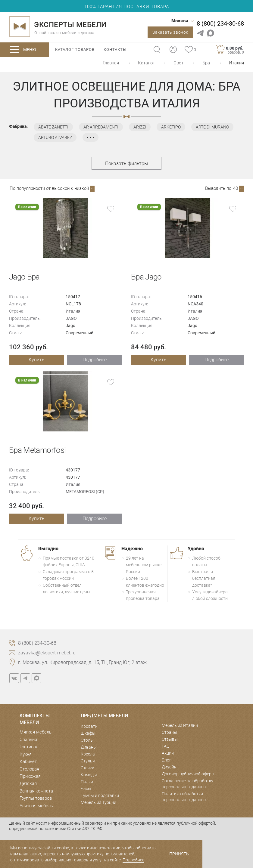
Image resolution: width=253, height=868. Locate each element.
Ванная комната (36, 791)
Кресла (88, 754)
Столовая (29, 769)
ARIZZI (140, 127)
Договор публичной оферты (189, 774)
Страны (169, 732)
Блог (166, 760)
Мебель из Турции (98, 802)
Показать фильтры (126, 164)
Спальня (28, 740)
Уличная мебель (36, 806)
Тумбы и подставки (100, 795)
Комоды (89, 775)
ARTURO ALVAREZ (55, 137)
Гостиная (29, 747)
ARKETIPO (171, 127)
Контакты (115, 49)
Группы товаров (36, 798)
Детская (28, 783)
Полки (87, 782)
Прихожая (30, 776)
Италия (73, 311)
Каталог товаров (75, 49)
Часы (86, 789)
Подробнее (95, 360)
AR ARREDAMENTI (101, 127)
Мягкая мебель (36, 732)
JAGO (71, 318)
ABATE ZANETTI (53, 127)
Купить (37, 360)
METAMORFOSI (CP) (85, 492)
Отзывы (170, 739)
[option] (66, 228)
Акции (168, 753)
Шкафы (88, 733)
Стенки (87, 768)
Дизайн (169, 767)
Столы (87, 740)
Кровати (89, 726)
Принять (179, 854)
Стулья (88, 761)
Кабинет (28, 761)
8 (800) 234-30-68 (220, 23)
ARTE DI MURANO (212, 127)
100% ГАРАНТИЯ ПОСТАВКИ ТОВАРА (127, 7)
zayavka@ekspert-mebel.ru (47, 653)
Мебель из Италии (180, 725)
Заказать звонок (170, 32)
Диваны (89, 747)
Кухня (26, 754)
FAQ (166, 746)
